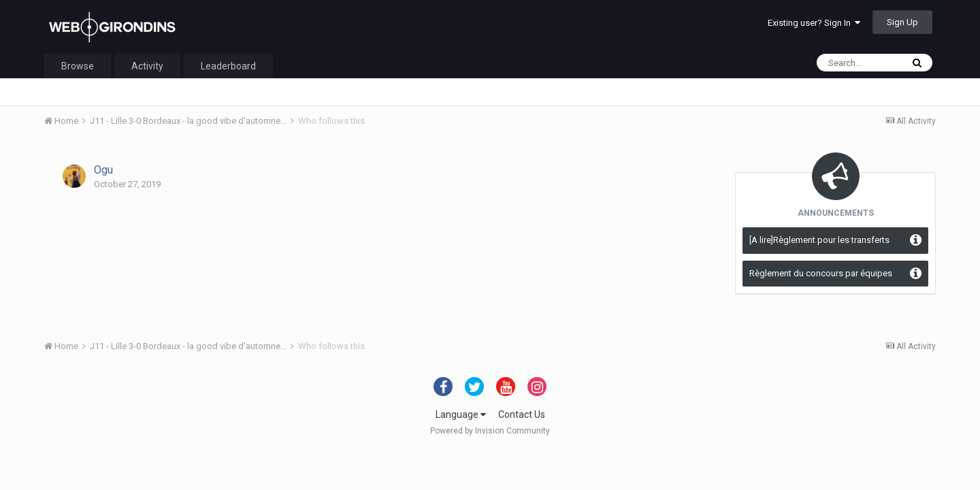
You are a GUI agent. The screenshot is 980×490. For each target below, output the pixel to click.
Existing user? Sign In (814, 23)
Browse (78, 66)
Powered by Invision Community (490, 431)
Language (461, 414)
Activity (147, 66)
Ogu (103, 170)
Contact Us (522, 414)
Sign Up (902, 22)
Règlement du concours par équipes (821, 273)
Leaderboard (228, 66)
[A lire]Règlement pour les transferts (819, 240)
